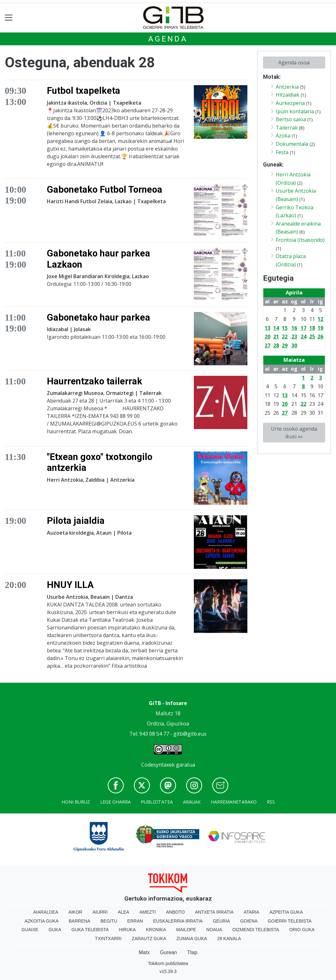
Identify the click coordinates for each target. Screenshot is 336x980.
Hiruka (127, 930)
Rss (271, 802)
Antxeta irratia (214, 912)
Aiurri (100, 912)
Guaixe (30, 930)
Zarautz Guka (149, 939)
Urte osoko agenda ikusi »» (294, 433)
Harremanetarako (234, 802)
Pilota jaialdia (76, 521)
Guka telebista (90, 930)
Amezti (147, 912)
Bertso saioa (291, 119)
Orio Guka (302, 930)
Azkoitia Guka (42, 921)
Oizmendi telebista (256, 930)
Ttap (192, 952)
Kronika (156, 930)
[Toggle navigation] (9, 18)
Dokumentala (292, 144)
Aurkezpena (290, 103)
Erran (135, 921)
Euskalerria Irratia (178, 921)
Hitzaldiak (288, 95)
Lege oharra (115, 802)
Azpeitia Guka (286, 912)
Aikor (76, 912)
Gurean (168, 952)
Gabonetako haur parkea (99, 317)
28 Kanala (229, 939)
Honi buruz (76, 802)
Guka (55, 930)
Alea (124, 912)
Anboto (175, 912)
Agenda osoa (294, 63)
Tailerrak (287, 128)
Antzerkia (287, 87)
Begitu (109, 921)
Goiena (249, 921)
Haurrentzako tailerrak (95, 381)
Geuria (222, 921)
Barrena (80, 921)
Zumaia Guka (192, 939)
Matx (144, 952)
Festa (282, 152)
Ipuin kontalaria (295, 111)
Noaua (214, 930)
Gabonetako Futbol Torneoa (105, 189)
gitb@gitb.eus (190, 734)
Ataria (251, 912)
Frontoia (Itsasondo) (300, 240)
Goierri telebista (290, 921)
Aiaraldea (46, 912)
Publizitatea (157, 802)
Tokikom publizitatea (168, 963)
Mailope (186, 930)
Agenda (168, 39)
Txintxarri (108, 939)
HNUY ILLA (70, 585)
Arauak (192, 802)
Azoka (283, 136)
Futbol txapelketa (84, 91)
